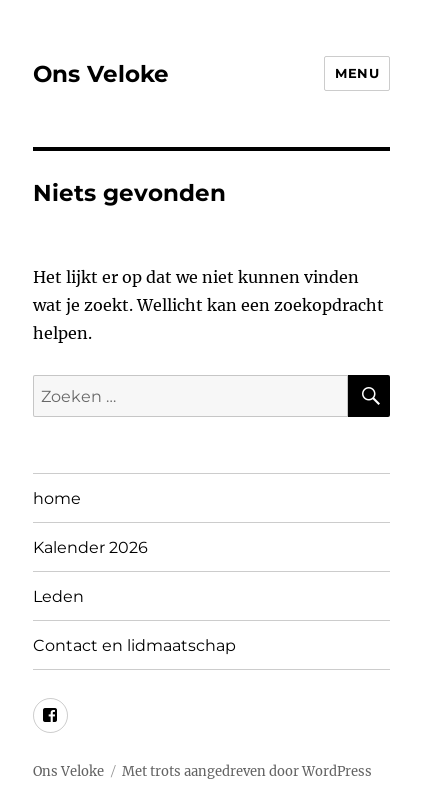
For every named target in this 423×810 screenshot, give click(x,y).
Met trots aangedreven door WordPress (247, 771)
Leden (58, 596)
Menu (357, 73)
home (57, 498)
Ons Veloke (101, 74)
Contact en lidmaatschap (134, 645)
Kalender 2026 (90, 547)
